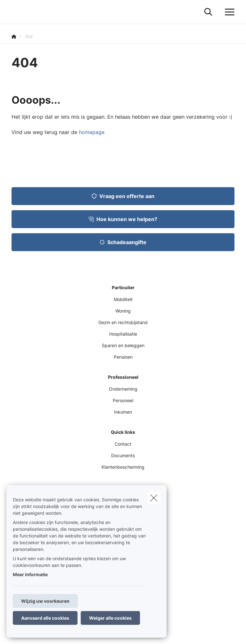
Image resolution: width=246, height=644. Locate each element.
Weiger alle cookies (110, 618)
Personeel (123, 400)
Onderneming (123, 389)
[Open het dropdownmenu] (228, 12)
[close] (154, 498)
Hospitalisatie (123, 334)
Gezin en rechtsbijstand (123, 322)
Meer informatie (30, 574)
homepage (92, 132)
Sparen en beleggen (123, 345)
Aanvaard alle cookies (45, 618)
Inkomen (123, 412)
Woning (123, 311)
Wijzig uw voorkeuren (45, 601)
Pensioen (123, 357)
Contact (123, 444)
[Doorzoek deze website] (208, 12)
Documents (123, 455)
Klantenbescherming (123, 467)
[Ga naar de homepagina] (15, 12)
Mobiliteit (123, 299)
